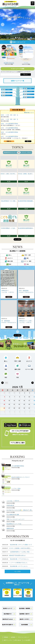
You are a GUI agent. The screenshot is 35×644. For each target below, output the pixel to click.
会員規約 (13, 637)
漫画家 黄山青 (10, 528)
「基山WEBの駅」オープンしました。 (19, 566)
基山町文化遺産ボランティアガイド (21, 477)
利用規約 (6, 637)
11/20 (2, 128)
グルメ (29, 152)
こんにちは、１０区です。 (8, 292)
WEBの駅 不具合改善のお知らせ (17, 555)
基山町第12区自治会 (9, 63)
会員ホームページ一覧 (17, 81)
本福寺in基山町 (10, 505)
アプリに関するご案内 (17, 443)
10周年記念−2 (5, 291)
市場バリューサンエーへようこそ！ (16, 519)
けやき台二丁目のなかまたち (26, 292)
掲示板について (29, 113)
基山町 (9, 181)
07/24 (2, 124)
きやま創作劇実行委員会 (12, 124)
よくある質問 (27, 640)
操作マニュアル (8, 640)
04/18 (2, 132)
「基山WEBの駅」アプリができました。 (19, 559)
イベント (24, 152)
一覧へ (28, 141)
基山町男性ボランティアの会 (14, 524)
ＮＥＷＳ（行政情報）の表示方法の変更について (22, 548)
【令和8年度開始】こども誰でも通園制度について (13, 228)
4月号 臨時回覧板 (24, 291)
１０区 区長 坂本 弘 (12, 115)
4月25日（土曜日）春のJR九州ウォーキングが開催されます (16, 174)
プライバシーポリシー (23, 637)
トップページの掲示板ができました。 (19, 563)
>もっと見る (18, 571)
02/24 (2, 115)
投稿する (9, 141)
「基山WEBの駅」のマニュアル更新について (21, 545)
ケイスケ (26, 63)
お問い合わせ (18, 640)
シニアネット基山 (16, 488)
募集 (19, 152)
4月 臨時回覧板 (6, 321)
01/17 (2, 136)
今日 (6, 383)
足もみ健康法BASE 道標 (13, 515)
